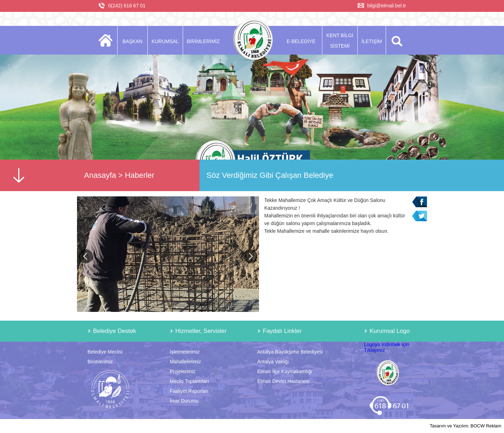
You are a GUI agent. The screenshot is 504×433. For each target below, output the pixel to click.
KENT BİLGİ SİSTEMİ (340, 41)
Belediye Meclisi (105, 352)
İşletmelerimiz (185, 352)
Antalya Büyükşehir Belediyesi (290, 352)
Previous (86, 256)
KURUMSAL (165, 41)
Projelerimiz (183, 371)
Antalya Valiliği (273, 362)
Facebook (419, 202)
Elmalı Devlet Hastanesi (283, 381)
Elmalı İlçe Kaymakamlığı (285, 371)
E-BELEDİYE (301, 41)
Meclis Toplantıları (189, 381)
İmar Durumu (184, 401)
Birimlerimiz (100, 362)
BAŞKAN (132, 41)
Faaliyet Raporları (189, 391)
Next (250, 256)
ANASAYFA (108, 40)
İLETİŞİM (372, 41)
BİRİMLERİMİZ (203, 41)
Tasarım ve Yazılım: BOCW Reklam (466, 426)
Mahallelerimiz (185, 362)
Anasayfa (100, 175)
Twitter (419, 216)
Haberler (140, 175)
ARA (396, 40)
